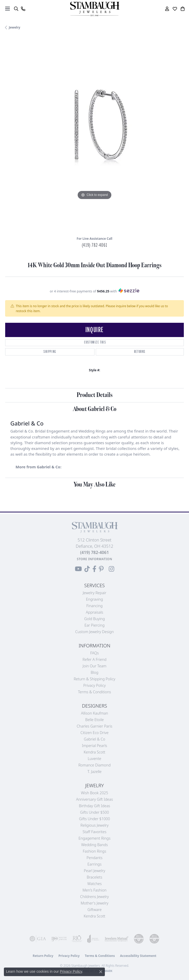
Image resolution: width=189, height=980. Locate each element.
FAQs (94, 653)
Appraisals (95, 612)
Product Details (95, 395)
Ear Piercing (94, 625)
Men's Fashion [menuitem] (94, 890)
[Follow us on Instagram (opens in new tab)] (111, 569)
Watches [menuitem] (94, 884)
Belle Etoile (94, 720)
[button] (16, 9)
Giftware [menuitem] (95, 910)
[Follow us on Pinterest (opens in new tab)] (101, 569)
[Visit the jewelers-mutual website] (117, 939)
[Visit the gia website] (38, 939)
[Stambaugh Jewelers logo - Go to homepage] (94, 9)
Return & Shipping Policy (95, 679)
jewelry (14, 27)
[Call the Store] (94, 552)
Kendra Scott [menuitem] (94, 916)
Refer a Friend (94, 659)
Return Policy (43, 956)
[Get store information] (95, 559)
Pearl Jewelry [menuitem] (94, 871)
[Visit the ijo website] (59, 939)
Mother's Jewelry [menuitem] (94, 903)
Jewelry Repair (94, 593)
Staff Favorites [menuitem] (94, 832)
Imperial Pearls (94, 746)
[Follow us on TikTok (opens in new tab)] (87, 569)
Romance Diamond (95, 765)
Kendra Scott (94, 752)
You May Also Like (94, 485)
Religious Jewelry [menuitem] (94, 825)
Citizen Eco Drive (94, 733)
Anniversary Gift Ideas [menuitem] (95, 799)
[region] (94, 135)
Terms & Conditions (94, 692)
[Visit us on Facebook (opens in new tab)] (94, 569)
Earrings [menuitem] (94, 864)
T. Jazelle (95, 772)
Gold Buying (94, 619)
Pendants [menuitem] (94, 858)
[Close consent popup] (101, 972)
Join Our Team (94, 666)
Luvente (94, 759)
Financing (95, 606)
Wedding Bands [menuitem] (95, 845)
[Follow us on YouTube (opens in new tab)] (78, 569)
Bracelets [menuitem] (94, 877)
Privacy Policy (95, 685)
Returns (140, 352)
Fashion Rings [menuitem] (94, 851)
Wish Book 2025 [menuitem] (94, 793)
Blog (94, 672)
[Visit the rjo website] (77, 939)
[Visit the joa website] (93, 939)
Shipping (50, 352)
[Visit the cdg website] (139, 939)
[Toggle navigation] (8, 9)
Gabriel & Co (94, 739)
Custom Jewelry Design (95, 632)
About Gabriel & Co (94, 409)
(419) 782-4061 (94, 245)
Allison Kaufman (95, 713)
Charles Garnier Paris (94, 726)
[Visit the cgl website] (154, 939)
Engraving (94, 599)
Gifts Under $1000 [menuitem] (94, 819)
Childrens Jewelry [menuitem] (95, 897)
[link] (23, 9)
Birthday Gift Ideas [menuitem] (95, 806)
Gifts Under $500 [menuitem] (94, 812)
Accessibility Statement (138, 956)
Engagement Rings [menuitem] (94, 838)
